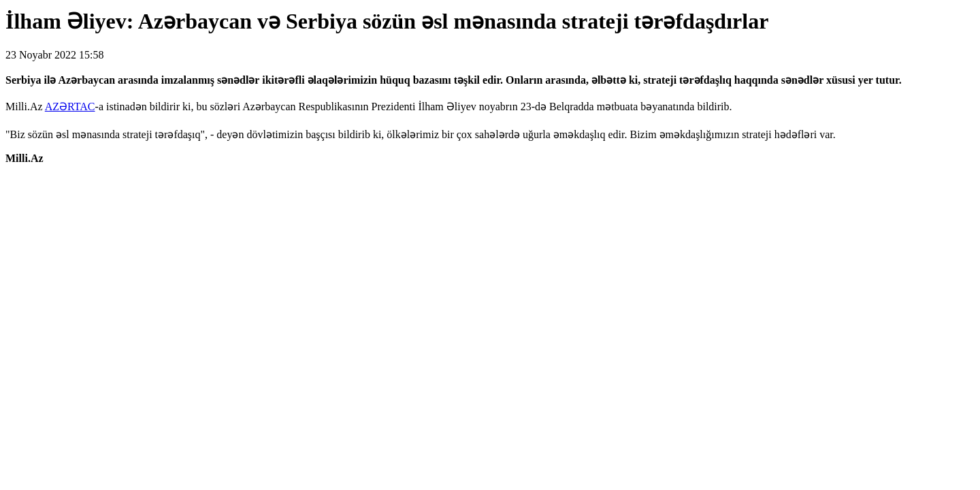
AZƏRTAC (70, 107)
